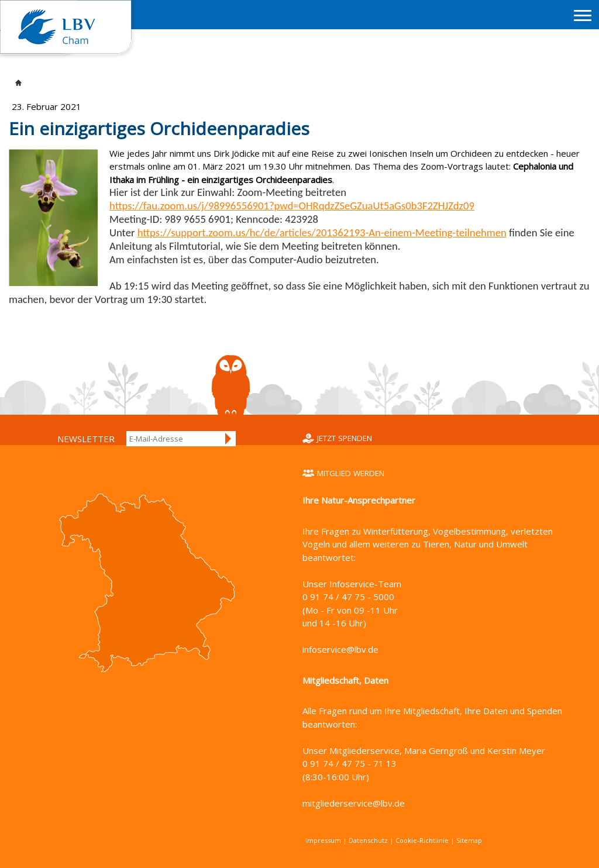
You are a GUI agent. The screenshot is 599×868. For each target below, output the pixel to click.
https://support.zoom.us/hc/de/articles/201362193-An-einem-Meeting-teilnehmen (322, 232)
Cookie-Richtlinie (422, 840)
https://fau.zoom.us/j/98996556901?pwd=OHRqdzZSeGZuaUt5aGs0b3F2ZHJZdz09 (292, 206)
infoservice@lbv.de (340, 649)
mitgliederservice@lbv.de (354, 803)
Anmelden (229, 439)
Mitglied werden (351, 473)
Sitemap (469, 840)
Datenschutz (368, 840)
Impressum (323, 840)
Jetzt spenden (345, 438)
